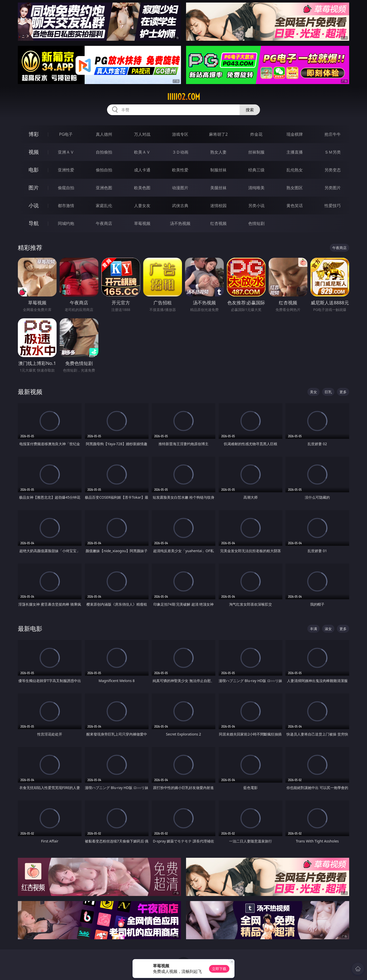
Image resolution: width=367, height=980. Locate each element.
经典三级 (256, 170)
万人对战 (142, 134)
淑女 (328, 629)
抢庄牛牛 (333, 134)
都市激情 (66, 206)
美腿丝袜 (218, 188)
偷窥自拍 (66, 188)
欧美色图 (142, 188)
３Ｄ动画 (180, 152)
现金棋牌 (295, 134)
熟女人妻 (218, 152)
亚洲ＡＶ (66, 152)
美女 (313, 392)
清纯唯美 (256, 188)
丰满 (313, 629)
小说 (34, 205)
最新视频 (30, 392)
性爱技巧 (333, 206)
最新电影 (30, 628)
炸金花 (256, 134)
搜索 (250, 110)
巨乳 (328, 392)
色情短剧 (256, 223)
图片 (34, 188)
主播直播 (295, 152)
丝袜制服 (256, 152)
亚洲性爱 (66, 170)
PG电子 (66, 134)
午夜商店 (104, 223)
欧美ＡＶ (142, 152)
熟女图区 (295, 188)
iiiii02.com (184, 97)
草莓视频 (142, 223)
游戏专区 (180, 134)
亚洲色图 (104, 188)
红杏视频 (218, 223)
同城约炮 (66, 223)
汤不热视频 (180, 223)
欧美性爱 (180, 170)
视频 (34, 152)
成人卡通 (142, 170)
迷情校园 (218, 206)
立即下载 (219, 969)
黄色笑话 (295, 206)
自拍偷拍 (104, 152)
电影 (34, 170)
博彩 (34, 134)
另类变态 (333, 170)
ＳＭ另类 (333, 152)
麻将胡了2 (218, 134)
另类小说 (256, 206)
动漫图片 (180, 188)
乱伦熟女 (295, 170)
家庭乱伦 (104, 206)
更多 (343, 392)
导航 (34, 223)
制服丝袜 (218, 170)
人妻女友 (142, 206)
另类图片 (333, 188)
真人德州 (104, 134)
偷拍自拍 (104, 170)
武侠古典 (180, 206)
